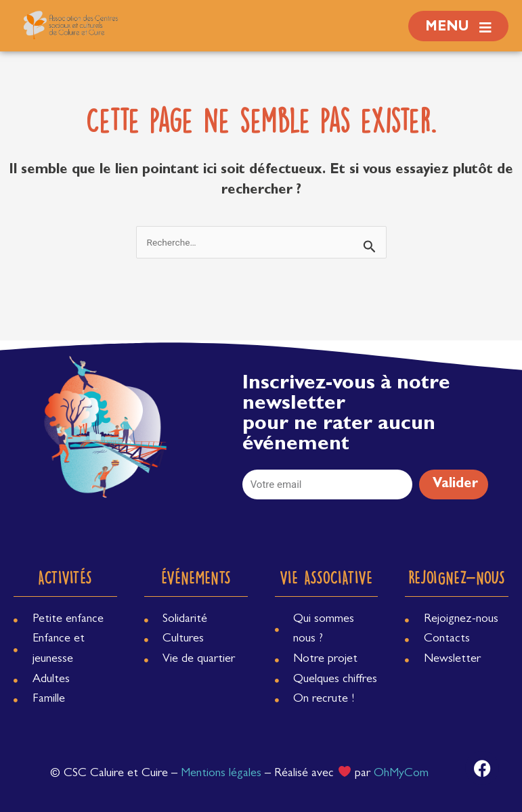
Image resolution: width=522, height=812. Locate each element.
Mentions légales (221, 774)
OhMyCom (401, 774)
